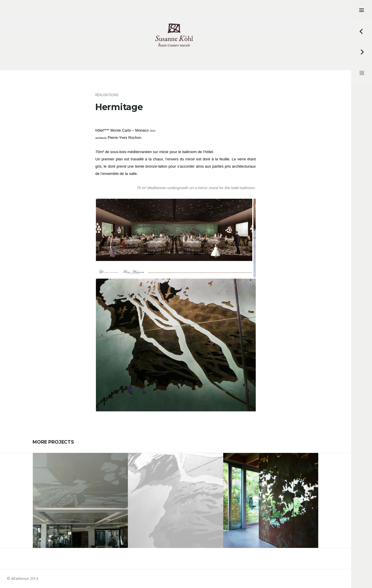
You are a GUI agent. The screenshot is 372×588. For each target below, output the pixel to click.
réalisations (107, 95)
